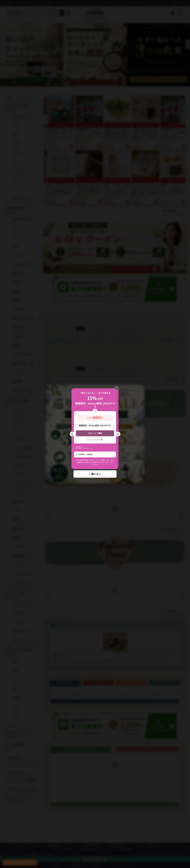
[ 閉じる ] (95, 474)
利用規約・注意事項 (86, 454)
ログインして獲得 (95, 433)
